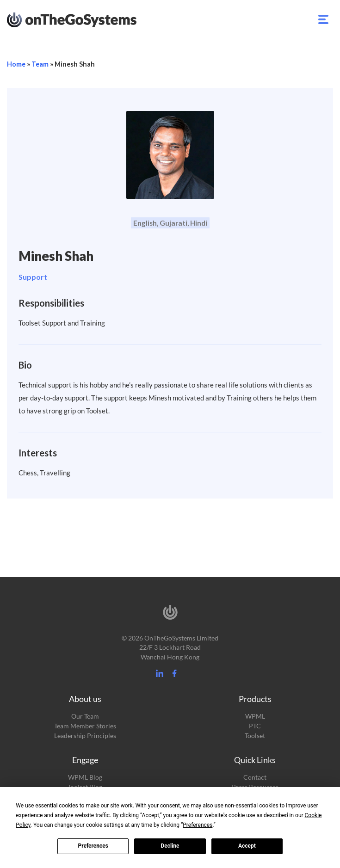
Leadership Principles (85, 736)
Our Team (85, 716)
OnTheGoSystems (89, 19)
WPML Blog (85, 777)
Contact (255, 777)
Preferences (93, 846)
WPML (255, 716)
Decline (170, 846)
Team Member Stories (85, 726)
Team (40, 64)
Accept (247, 846)
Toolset (255, 736)
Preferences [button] (198, 825)
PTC (255, 726)
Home (16, 64)
